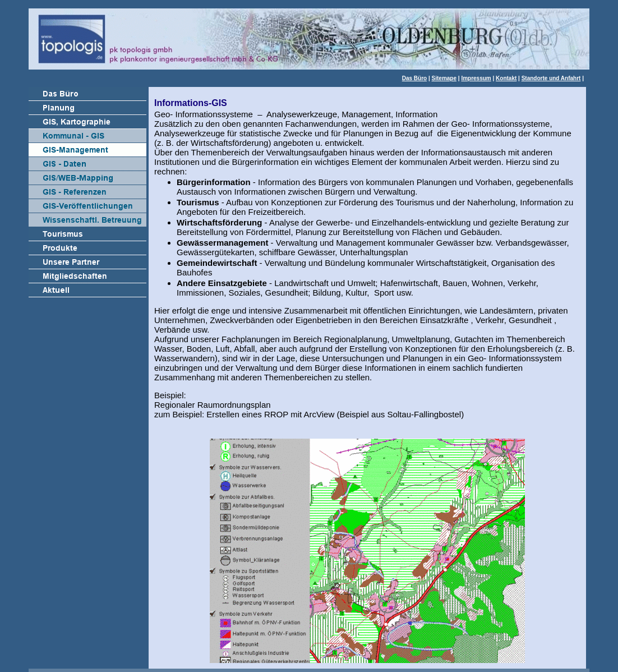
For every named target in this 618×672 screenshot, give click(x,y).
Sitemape (444, 78)
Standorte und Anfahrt (551, 78)
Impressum (476, 78)
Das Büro (414, 78)
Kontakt (506, 78)
